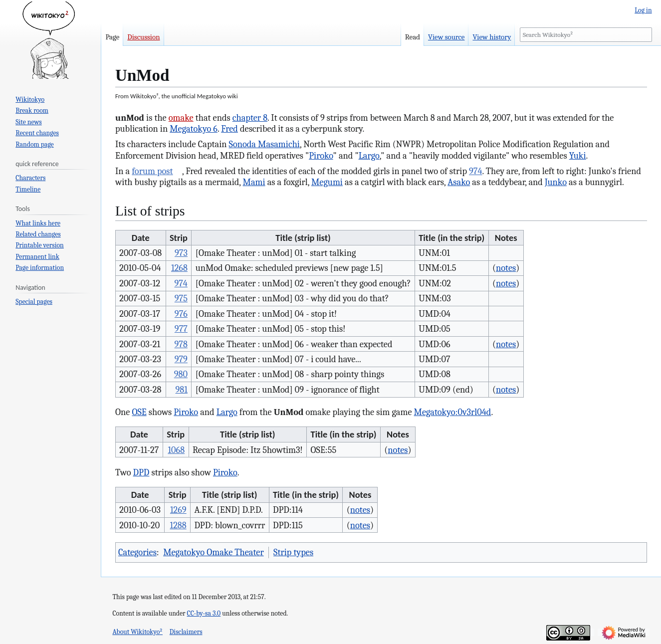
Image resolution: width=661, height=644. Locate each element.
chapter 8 (250, 118)
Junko (556, 182)
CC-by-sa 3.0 (204, 613)
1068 (176, 450)
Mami (254, 182)
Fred (229, 129)
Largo (369, 156)
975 (181, 298)
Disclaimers (186, 632)
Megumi (327, 182)
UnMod (289, 412)
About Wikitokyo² (137, 632)
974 (475, 171)
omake (181, 118)
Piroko (321, 156)
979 (181, 359)
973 (181, 253)
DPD (141, 472)
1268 (179, 268)
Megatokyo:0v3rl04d (453, 412)
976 (181, 314)
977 (181, 329)
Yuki (578, 156)
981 (182, 390)
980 (181, 374)
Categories (137, 552)
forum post (152, 171)
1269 (178, 510)
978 (181, 344)
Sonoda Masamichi (264, 144)
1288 (178, 525)
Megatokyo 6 (194, 129)
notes (506, 268)
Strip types (293, 552)
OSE (139, 412)
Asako (459, 182)
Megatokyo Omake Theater (214, 552)
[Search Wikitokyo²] (586, 35)
